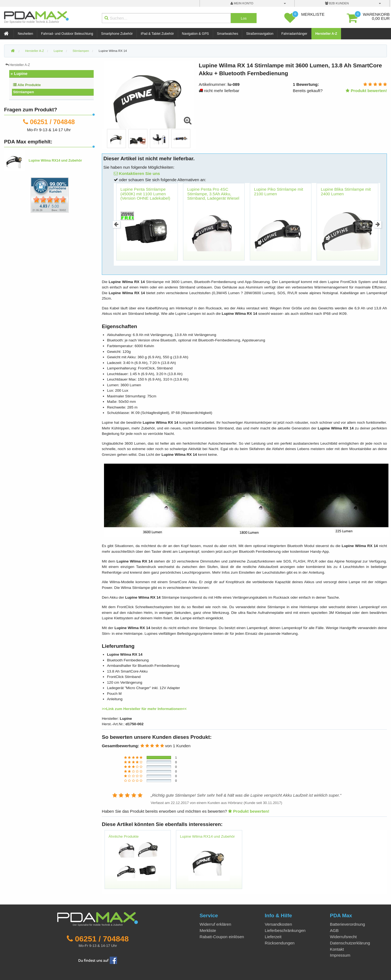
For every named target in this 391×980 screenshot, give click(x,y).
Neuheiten (26, 34)
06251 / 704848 (52, 122)
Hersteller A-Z (326, 34)
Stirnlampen (23, 92)
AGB (334, 930)
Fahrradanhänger (294, 34)
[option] (116, 139)
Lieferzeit (273, 937)
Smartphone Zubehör (117, 34)
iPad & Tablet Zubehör (157, 34)
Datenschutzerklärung (350, 943)
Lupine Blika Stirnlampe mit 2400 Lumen (346, 191)
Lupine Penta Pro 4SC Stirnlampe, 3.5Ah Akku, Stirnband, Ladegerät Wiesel (213, 194)
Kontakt (337, 949)
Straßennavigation (260, 34)
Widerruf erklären (215, 924)
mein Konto (242, 3)
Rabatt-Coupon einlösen (222, 937)
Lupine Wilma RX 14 (113, 51)
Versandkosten (278, 924)
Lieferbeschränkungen (285, 930)
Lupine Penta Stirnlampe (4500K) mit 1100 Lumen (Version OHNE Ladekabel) (145, 194)
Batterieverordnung (347, 924)
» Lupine (19, 73)
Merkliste (208, 930)
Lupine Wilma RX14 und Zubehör (207, 836)
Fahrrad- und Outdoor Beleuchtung (67, 34)
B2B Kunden (337, 3)
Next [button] (378, 224)
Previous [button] (116, 224)
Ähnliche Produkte (124, 836)
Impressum (340, 955)
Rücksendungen (280, 943)
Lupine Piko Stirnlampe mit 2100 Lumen (279, 191)
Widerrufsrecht (343, 937)
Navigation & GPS (195, 34)
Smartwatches (228, 34)
